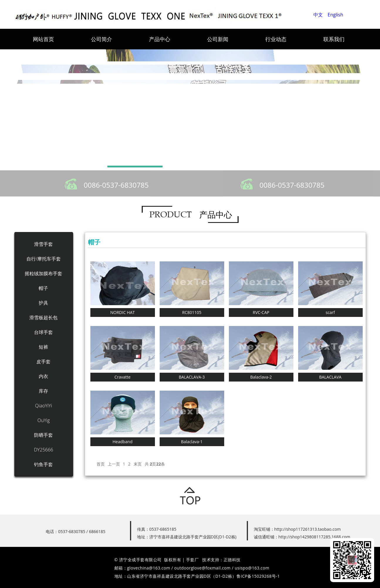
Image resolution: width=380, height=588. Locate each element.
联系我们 (334, 39)
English (336, 15)
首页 (101, 464)
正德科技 (232, 560)
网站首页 (43, 39)
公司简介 (102, 39)
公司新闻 (218, 39)
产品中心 (160, 39)
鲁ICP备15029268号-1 (258, 576)
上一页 (114, 464)
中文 (318, 15)
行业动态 (276, 39)
